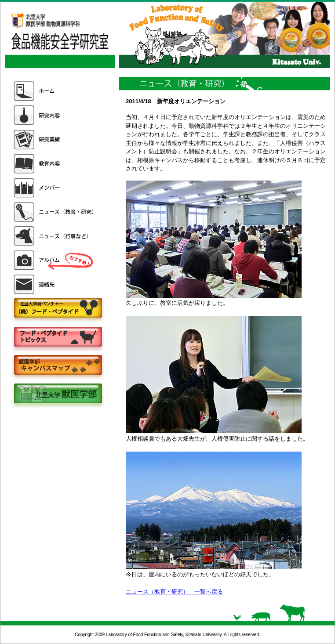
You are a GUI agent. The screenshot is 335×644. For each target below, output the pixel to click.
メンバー (55, 188)
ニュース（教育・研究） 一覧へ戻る (174, 592)
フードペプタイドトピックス (58, 337)
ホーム (55, 91)
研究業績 (55, 139)
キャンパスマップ (58, 366)
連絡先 (55, 284)
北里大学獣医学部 (58, 394)
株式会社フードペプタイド (58, 309)
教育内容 (55, 164)
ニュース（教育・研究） (55, 212)
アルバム (55, 260)
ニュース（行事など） (55, 236)
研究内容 (55, 115)
